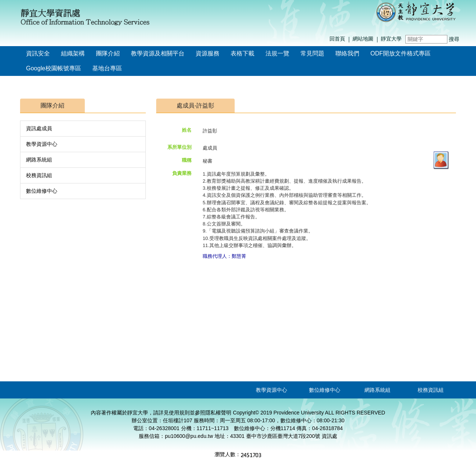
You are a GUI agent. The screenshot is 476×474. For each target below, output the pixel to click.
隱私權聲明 (218, 413)
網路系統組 (39, 160)
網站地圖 (363, 39)
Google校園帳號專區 (54, 68)
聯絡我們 (347, 53)
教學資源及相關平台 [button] (158, 53)
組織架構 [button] (73, 53)
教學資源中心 (42, 144)
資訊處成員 (39, 128)
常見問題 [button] (312, 53)
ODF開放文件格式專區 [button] (401, 53)
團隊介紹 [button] (108, 53)
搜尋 (454, 39)
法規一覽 (277, 53)
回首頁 (337, 39)
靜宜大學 (391, 39)
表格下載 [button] (242, 53)
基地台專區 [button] (107, 68)
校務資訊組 (39, 175)
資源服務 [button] (208, 53)
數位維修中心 (42, 191)
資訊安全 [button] (38, 53)
